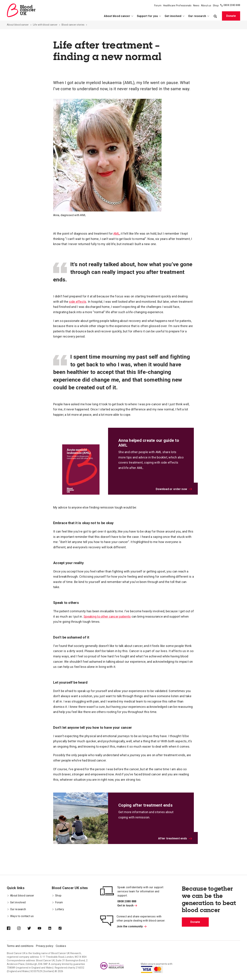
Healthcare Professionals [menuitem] (177, 5)
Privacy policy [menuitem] (45, 946)
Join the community (132, 926)
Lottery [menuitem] (58, 909)
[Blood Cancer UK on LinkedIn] (53, 929)
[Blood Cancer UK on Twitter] (33, 929)
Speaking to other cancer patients (107, 616)
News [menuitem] (196, 5)
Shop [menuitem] (216, 5)
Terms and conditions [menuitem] (20, 946)
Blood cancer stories (73, 25)
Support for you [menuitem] (149, 16)
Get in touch (127, 905)
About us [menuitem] (206, 5)
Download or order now (174, 489)
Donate (231, 16)
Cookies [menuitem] (61, 946)
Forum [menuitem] (158, 5)
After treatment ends (175, 838)
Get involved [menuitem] (175, 16)
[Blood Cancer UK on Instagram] (22, 929)
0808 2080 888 (232, 5)
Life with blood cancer (45, 25)
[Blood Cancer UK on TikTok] (63, 929)
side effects (78, 302)
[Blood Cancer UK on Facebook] (12, 929)
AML (116, 234)
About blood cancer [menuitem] (119, 16)
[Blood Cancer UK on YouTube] (43, 929)
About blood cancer (18, 25)
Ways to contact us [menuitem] (20, 916)
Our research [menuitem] (199, 16)
